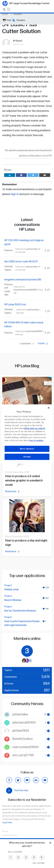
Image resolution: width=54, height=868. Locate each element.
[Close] (49, 408)
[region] (27, 434)
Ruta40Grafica (22, 739)
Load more (28, 344)
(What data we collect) (34, 428)
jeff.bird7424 (21, 731)
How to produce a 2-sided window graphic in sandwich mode (24, 480)
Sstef (19, 41)
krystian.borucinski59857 (25, 290)
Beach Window (13, 600)
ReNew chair (12, 590)
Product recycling (9, 835)
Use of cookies (36, 440)
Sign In (15, 194)
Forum (5, 14)
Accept (27, 457)
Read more (12, 492)
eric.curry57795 (23, 755)
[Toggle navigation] (9, 9)
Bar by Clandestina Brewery (20, 611)
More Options (27, 449)
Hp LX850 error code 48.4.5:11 (21, 262)
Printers (9, 251)
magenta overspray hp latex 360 (23, 280)
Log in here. (7, 823)
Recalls (5, 831)
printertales (32, 249)
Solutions (18, 14)
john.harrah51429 (34, 331)
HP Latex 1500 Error (15, 305)
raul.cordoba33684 (25, 747)
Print (7, 20)
